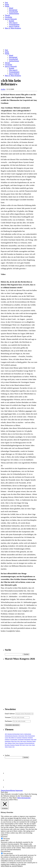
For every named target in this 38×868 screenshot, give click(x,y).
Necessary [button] (4, 837)
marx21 (25, 741)
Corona (6, 738)
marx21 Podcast (14, 26)
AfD (6, 734)
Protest (17, 743)
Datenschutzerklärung (8, 790)
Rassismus (22, 743)
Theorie (7, 15)
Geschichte (8, 17)
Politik (7, 6)
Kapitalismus (8, 741)
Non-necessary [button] (6, 851)
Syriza (30, 745)
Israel (35, 739)
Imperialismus (27, 739)
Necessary (7, 839)
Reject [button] (15, 798)
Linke (21, 741)
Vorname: (8, 717)
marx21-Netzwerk (11, 19)
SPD (21, 745)
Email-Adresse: (10, 714)
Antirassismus (21, 736)
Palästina (10, 743)
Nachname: (9, 721)
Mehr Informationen (24, 798)
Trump (33, 745)
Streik (24, 745)
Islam (32, 739)
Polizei (14, 743)
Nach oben (4, 792)
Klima (13, 741)
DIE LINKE (11, 738)
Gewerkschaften (14, 739)
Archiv (3, 89)
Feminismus (25, 738)
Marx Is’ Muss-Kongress (13, 28)
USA (13, 747)
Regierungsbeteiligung (29, 743)
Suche (7, 4)
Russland (17, 745)
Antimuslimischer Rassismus (11, 736)
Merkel (34, 741)
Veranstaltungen (14, 24)
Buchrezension (31, 736)
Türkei (6, 747)
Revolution (7, 745)
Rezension (13, 745)
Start (6, 2)
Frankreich (7, 739)
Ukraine (10, 747)
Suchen (7, 755)
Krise (19, 741)
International (13, 10)
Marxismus (29, 741)
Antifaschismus (14, 13)
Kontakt (12, 21)
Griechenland (21, 739)
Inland (11, 8)
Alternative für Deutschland (14, 734)
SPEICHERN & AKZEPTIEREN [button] (12, 866)
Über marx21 (13, 23)
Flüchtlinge (30, 738)
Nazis (6, 743)
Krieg (16, 741)
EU (15, 738)
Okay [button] (11, 798)
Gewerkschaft (13, 12)
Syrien (27, 745)
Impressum (19, 790)
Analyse (22, 734)
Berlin (26, 736)
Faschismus (19, 738)
